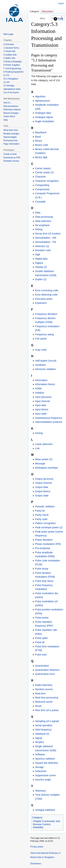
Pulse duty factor (44, 581)
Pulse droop (42, 569)
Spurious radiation (45, 759)
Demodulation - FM (45, 242)
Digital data (41, 259)
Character (40, 177)
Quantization (42, 666)
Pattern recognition (45, 523)
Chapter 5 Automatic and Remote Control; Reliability (46, 824)
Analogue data (43, 113)
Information (41, 380)
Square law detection (47, 763)
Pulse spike (41, 638)
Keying (39, 433)
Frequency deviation (46, 314)
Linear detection (44, 444)
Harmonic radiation (45, 369)
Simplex (39, 742)
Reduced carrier (44, 702)
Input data (40, 405)
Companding (42, 185)
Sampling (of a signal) (47, 721)
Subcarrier (41, 771)
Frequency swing (44, 334)
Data (38, 213)
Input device (42, 409)
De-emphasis (42, 225)
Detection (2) (42, 246)
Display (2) (41, 267)
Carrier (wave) (43, 168)
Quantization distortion (47, 670)
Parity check (42, 515)
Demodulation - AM (45, 238)
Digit (37, 254)
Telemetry (40, 791)
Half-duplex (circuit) (46, 361)
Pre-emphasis (43, 548)
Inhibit (38, 388)
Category (37, 817)
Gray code (41, 350)
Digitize (39, 263)
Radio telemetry (44, 685)
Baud (38, 137)
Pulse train (41, 655)
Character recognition (47, 181)
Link (37, 448)
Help (61, 19)
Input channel (42, 401)
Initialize (40, 393)
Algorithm (40, 97)
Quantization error (45, 674)
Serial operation (44, 725)
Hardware (40, 365)
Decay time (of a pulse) (48, 234)
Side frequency (43, 730)
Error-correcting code (47, 290)
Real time (40, 693)
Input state (41, 414)
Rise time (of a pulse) (47, 710)
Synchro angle (43, 780)
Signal (38, 738)
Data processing (44, 217)
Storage (39, 767)
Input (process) (43, 397)
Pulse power (42, 618)
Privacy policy (37, 847)
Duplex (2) (41, 279)
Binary (39, 141)
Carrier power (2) (44, 172)
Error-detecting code (46, 295)
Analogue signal (44, 117)
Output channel (43, 483)
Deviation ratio (43, 250)
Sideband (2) (42, 734)
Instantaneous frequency (48, 418)
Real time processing (47, 698)
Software (40, 754)
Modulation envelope (46, 468)
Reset (38, 706)
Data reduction (43, 221)
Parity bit (40, 511)
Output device (43, 491)
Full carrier (41, 339)
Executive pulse (44, 299)
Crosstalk (40, 202)
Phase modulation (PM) (48, 544)
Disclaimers (36, 864)
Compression (42, 189)
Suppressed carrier (45, 775)
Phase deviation (44, 540)
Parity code (41, 519)
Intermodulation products (49, 422)
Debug (39, 229)
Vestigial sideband (45, 810)
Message (40, 463)
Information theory (45, 384)
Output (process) (44, 479)
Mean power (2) (44, 459)
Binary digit (41, 157)
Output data (41, 487)
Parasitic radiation (45, 506)
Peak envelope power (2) (49, 527)
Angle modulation (45, 121)
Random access (44, 689)
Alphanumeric (43, 101)
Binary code (42, 145)
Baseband (41, 132)
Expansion (41, 303)
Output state (42, 496)
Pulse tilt (40, 642)
